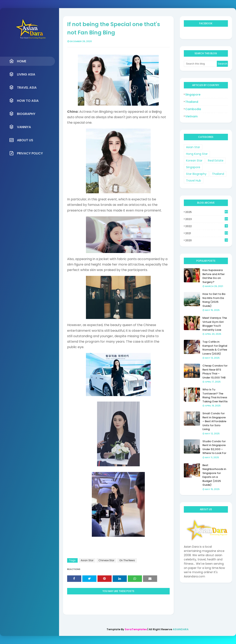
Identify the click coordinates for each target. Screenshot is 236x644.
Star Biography (196, 174)
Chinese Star (106, 560)
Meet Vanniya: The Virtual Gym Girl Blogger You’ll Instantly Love (215, 324)
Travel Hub (194, 181)
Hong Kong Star (197, 154)
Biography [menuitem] (22, 114)
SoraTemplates (136, 629)
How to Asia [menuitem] (24, 101)
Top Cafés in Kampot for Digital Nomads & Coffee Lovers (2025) (215, 348)
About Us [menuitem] (21, 140)
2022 (207, 226)
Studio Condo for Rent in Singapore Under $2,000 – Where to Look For (214, 447)
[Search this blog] (200, 64)
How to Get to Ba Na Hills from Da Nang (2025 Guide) (214, 300)
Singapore (193, 95)
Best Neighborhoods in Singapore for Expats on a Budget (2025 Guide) (214, 475)
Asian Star (87, 560)
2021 (207, 233)
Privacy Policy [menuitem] (26, 153)
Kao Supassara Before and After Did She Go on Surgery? (214, 276)
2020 (207, 240)
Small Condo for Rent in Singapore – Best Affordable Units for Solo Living (214, 421)
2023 (207, 219)
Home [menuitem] (18, 61)
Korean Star (194, 160)
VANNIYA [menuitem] (20, 127)
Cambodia (193, 109)
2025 (207, 212)
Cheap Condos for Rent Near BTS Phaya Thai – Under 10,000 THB (215, 372)
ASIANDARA (181, 629)
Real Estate (216, 160)
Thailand (192, 102)
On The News (127, 560)
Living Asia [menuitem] (22, 74)
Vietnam (191, 116)
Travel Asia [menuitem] (23, 87)
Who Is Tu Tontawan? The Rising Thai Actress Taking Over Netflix (215, 395)
